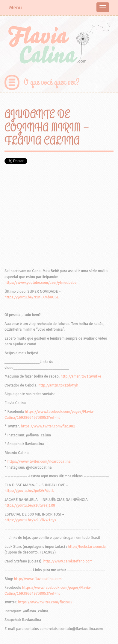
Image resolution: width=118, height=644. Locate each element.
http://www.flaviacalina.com (38, 579)
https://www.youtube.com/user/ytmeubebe (40, 283)
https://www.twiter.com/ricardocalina (39, 461)
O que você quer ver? (52, 82)
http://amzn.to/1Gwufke (81, 376)
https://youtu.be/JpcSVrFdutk (29, 491)
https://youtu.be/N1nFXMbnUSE (32, 297)
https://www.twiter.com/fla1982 (48, 426)
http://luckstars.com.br (87, 547)
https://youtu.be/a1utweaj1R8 (30, 505)
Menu (15, 7)
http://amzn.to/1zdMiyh (58, 385)
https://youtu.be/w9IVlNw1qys (30, 520)
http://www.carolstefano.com (68, 561)
